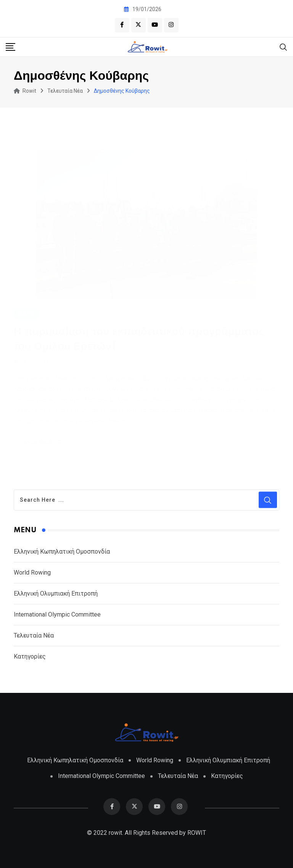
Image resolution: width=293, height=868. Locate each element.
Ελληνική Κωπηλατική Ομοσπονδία (62, 552)
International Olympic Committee (57, 614)
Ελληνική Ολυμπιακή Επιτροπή (56, 593)
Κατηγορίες (30, 656)
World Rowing (32, 572)
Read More (44, 441)
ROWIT (197, 833)
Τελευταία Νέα (34, 635)
